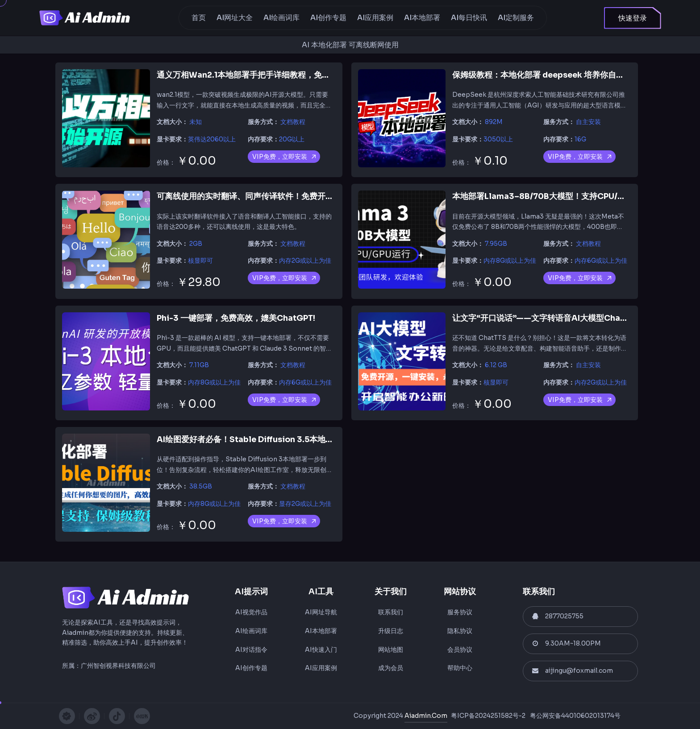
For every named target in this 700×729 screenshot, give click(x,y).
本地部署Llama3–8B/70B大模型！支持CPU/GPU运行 (552, 196)
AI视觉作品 (251, 612)
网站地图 (391, 650)
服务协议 (460, 612)
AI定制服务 (516, 18)
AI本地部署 (422, 18)
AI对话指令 (251, 650)
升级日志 (391, 631)
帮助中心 (460, 668)
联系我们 (391, 612)
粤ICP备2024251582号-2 (488, 716)
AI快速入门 (321, 650)
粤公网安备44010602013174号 (575, 716)
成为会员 (391, 668)
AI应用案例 (375, 18)
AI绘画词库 (281, 18)
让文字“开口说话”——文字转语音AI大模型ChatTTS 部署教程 (562, 318)
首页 (199, 18)
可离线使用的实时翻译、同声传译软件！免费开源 (245, 196)
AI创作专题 (328, 18)
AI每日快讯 (469, 18)
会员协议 (460, 650)
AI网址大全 (235, 18)
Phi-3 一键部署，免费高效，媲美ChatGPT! (236, 318)
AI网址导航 (321, 612)
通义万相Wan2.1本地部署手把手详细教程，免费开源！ (255, 75)
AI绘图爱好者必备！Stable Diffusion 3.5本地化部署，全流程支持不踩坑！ (293, 439)
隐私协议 (460, 631)
